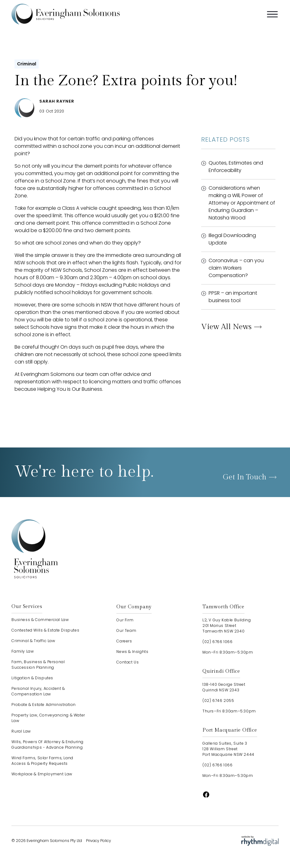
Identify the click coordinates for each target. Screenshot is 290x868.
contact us (128, 662)
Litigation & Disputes (32, 678)
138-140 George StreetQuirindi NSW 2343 (224, 687)
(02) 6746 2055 (218, 701)
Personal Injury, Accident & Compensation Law (38, 691)
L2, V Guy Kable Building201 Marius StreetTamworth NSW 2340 (227, 626)
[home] (66, 14)
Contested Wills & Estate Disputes (45, 630)
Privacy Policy (99, 841)
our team (126, 630)
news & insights (132, 652)
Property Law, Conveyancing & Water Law (48, 718)
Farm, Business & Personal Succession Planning (38, 665)
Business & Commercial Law (40, 620)
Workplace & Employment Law (42, 774)
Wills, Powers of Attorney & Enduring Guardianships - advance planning (48, 745)
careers (124, 641)
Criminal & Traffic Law (33, 641)
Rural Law (21, 731)
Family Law (23, 651)
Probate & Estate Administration (44, 705)
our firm (125, 620)
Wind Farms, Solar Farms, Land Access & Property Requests (42, 761)
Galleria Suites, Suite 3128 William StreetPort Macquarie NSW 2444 (228, 749)
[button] (272, 14)
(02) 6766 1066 (217, 642)
